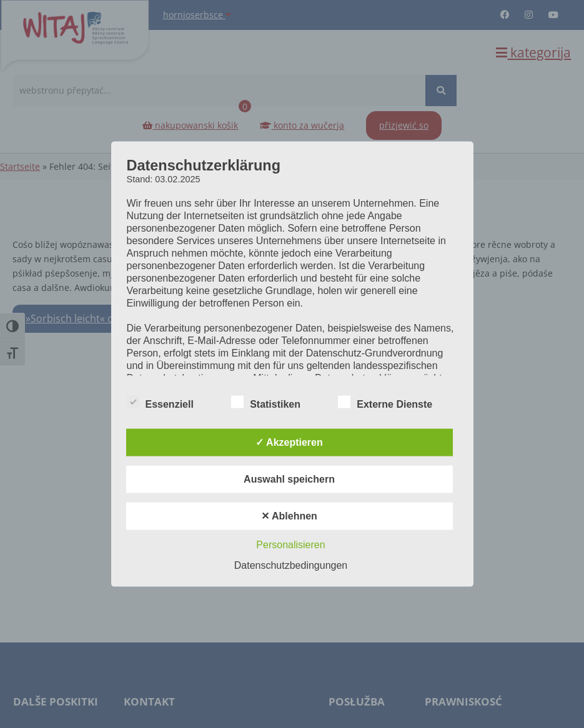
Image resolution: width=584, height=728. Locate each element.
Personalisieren (290, 544)
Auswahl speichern (289, 479)
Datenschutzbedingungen (291, 565)
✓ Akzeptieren (289, 442)
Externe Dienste (385, 402)
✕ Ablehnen (289, 515)
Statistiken (266, 402)
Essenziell (160, 402)
